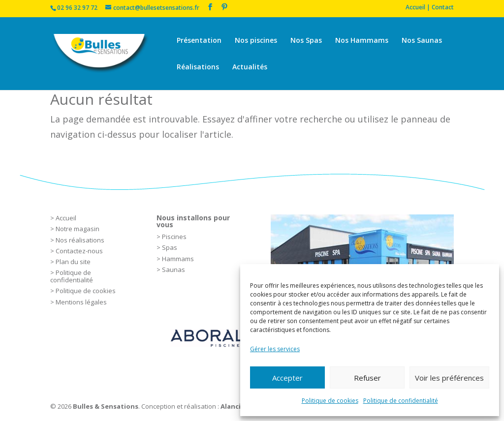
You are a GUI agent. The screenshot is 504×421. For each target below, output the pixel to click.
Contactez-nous (79, 251)
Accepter (287, 378)
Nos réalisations (80, 240)
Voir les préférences (449, 378)
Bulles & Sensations (106, 406)
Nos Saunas (422, 41)
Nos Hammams (362, 41)
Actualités (250, 67)
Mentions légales (81, 302)
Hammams (178, 259)
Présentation (199, 41)
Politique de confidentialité (401, 401)
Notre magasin (78, 229)
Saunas (173, 270)
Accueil (66, 218)
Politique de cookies (330, 401)
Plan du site (73, 262)
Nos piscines (256, 41)
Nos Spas (306, 41)
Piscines (174, 237)
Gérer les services (275, 349)
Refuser (367, 378)
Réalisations (198, 67)
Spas (170, 247)
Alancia (233, 406)
